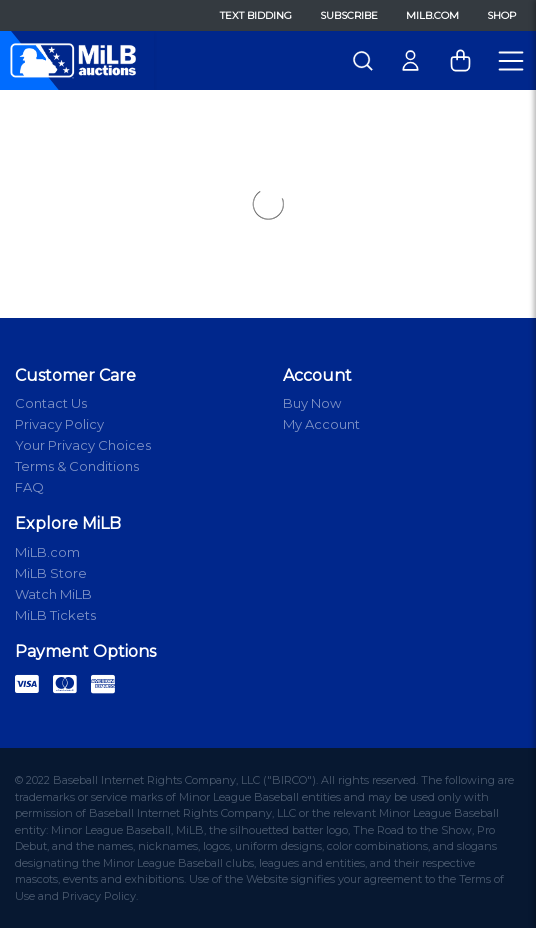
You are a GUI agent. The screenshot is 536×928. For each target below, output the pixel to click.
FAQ (29, 487)
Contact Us (51, 403)
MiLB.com (432, 15)
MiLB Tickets (55, 615)
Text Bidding (256, 15)
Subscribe (349, 15)
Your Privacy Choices (83, 445)
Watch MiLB (53, 594)
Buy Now (312, 403)
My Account (321, 424)
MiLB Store (51, 573)
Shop (501, 15)
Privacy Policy (59, 424)
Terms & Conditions (77, 466)
